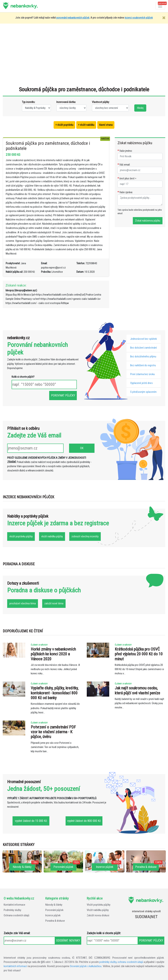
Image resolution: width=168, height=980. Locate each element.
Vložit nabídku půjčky (98, 910)
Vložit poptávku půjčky (99, 905)
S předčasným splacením (143, 392)
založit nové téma (54, 604)
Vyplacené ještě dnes (141, 383)
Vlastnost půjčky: (101, 102)
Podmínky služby (12, 910)
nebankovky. (24, 6)
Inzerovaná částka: (66, 102)
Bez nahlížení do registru (143, 365)
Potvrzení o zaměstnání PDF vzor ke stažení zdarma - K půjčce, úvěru (53, 732)
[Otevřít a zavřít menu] (160, 6)
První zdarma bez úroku (142, 374)
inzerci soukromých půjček (139, 18)
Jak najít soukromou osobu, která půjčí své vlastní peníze (137, 690)
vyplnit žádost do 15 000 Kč (31, 821)
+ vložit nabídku (86, 125)
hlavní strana (106, 125)
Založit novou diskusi (98, 915)
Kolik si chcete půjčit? (23, 377)
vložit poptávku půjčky (21, 536)
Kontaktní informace (14, 905)
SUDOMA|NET (146, 917)
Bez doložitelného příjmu (143, 357)
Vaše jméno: (125, 151)
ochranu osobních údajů (130, 962)
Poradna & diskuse (55, 921)
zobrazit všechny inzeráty (85, 536)
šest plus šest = (127, 179)
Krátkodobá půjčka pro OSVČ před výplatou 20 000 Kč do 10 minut (139, 654)
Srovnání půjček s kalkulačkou (86, 966)
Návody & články (54, 905)
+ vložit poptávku (64, 125)
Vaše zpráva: (125, 192)
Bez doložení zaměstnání (143, 348)
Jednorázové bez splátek (143, 339)
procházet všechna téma (23, 604)
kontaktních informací (15, 966)
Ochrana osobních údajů (16, 915)
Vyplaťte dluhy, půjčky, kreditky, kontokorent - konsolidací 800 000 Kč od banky (55, 693)
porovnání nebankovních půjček (73, 18)
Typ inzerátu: (29, 102)
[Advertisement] (84, 57)
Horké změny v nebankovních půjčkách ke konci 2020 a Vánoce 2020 (53, 654)
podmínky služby (108, 962)
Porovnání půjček (54, 910)
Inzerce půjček (53, 915)
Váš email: (124, 165)
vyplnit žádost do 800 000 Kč (84, 821)
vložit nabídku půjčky (52, 536)
